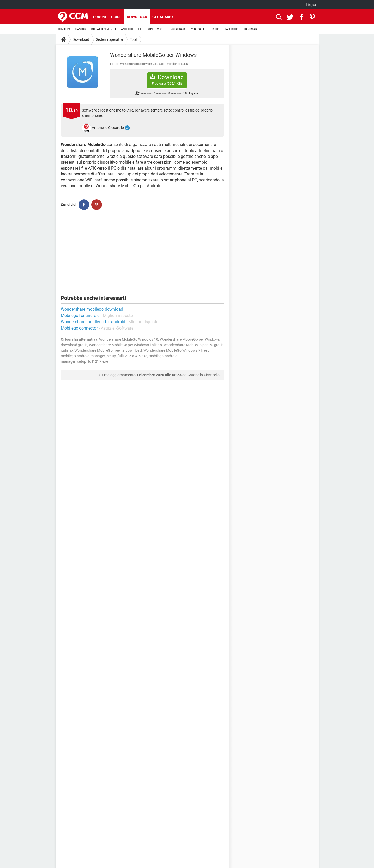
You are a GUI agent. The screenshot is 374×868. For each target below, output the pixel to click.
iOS (140, 29)
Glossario (163, 17)
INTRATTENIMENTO (103, 29)
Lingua (311, 5)
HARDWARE (251, 29)
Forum (99, 17)
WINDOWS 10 (156, 29)
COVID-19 (64, 29)
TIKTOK (215, 29)
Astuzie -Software (117, 328)
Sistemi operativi (109, 39)
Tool (133, 39)
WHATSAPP (198, 29)
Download (137, 17)
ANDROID (127, 29)
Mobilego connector (79, 328)
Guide (116, 17)
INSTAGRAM (177, 29)
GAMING (81, 29)
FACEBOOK (232, 29)
